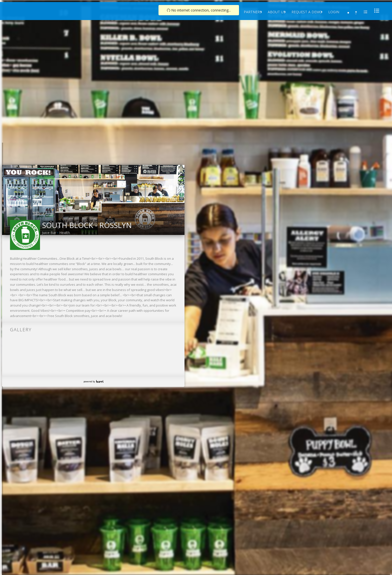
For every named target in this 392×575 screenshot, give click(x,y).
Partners (253, 12)
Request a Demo (307, 12)
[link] (179, 170)
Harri (100, 381)
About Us (277, 12)
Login (334, 12)
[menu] (375, 11)
